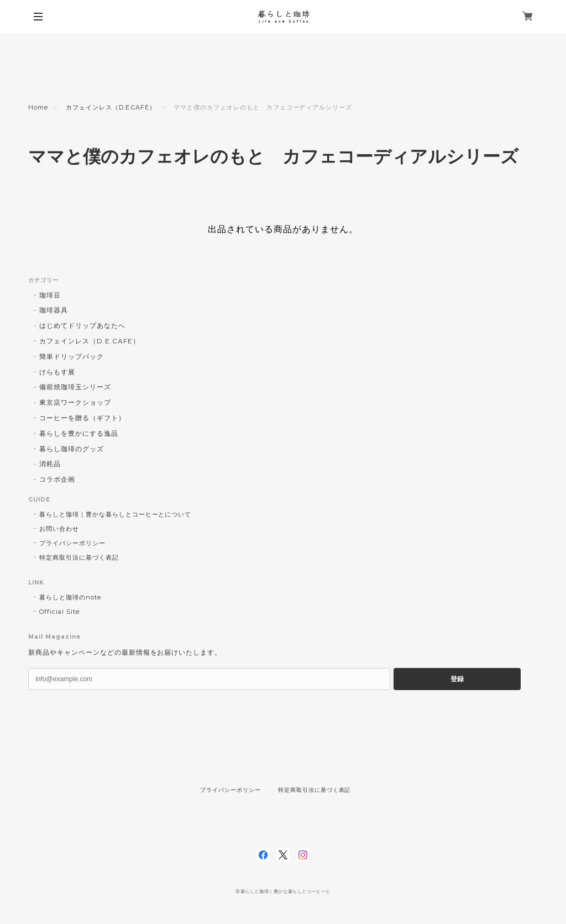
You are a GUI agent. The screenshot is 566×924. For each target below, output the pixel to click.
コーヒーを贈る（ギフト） (82, 418)
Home (38, 107)
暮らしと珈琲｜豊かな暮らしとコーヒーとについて (115, 514)
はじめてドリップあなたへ (82, 325)
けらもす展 (57, 372)
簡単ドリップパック (72, 356)
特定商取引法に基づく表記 (79, 557)
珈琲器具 (54, 310)
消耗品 (50, 464)
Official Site (59, 612)
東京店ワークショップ (75, 402)
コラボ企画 (57, 479)
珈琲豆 (50, 295)
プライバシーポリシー (72, 543)
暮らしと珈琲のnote (70, 597)
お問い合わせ (59, 529)
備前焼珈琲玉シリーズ (75, 387)
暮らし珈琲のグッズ (72, 449)
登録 (457, 679)
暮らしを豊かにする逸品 (79, 433)
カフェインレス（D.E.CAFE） (111, 107)
